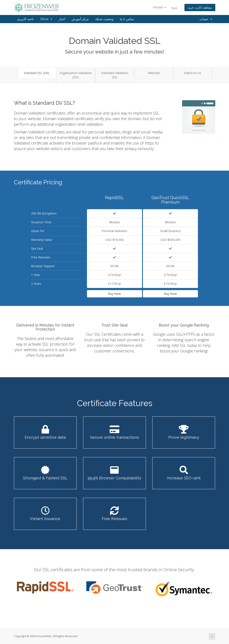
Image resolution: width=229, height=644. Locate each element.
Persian (159, 7)
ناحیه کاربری (25, 19)
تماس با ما (127, 19)
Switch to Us (192, 73)
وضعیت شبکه (104, 19)
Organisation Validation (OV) (76, 75)
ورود (174, 7)
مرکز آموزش (80, 19)
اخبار (62, 19)
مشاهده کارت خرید (200, 7)
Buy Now (114, 294)
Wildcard (154, 73)
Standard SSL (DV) (37, 73)
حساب (206, 19)
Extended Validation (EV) (115, 75)
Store (46, 19)
